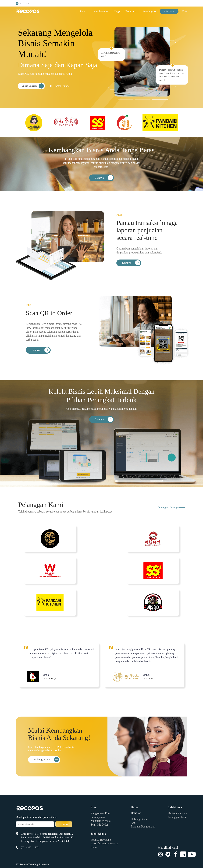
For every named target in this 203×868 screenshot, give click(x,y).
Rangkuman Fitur (101, 813)
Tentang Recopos (178, 813)
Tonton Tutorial (59, 86)
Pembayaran (98, 817)
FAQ (133, 823)
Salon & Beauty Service (104, 843)
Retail (94, 847)
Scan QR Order (100, 825)
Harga (135, 807)
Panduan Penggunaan (143, 827)
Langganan (64, 824)
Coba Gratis (169, 11)
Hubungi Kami (139, 819)
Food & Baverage (101, 840)
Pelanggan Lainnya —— (171, 507)
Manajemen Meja (101, 821)
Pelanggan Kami (177, 817)
